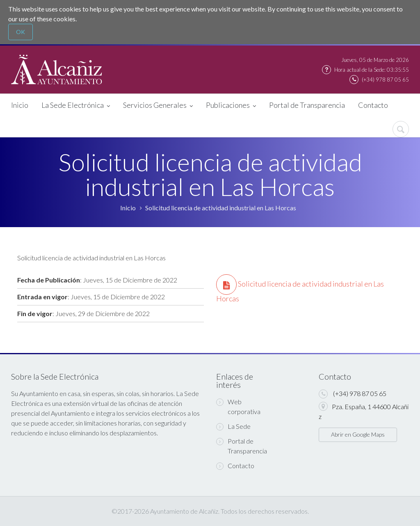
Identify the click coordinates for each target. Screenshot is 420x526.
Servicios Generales (158, 106)
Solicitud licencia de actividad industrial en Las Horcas (221, 208)
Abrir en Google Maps (358, 434)
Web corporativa (238, 406)
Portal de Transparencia (307, 105)
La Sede (233, 426)
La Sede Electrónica (76, 106)
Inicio (20, 105)
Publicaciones (231, 106)
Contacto (373, 105)
